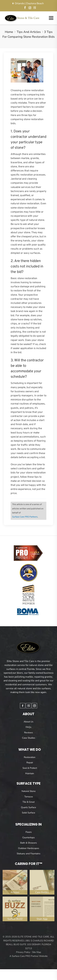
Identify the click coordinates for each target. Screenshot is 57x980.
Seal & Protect (30, 768)
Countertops (28, 837)
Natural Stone (29, 791)
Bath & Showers (28, 843)
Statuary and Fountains (28, 854)
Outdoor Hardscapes (29, 848)
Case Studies (29, 738)
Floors (29, 832)
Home (9, 32)
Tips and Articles (29, 32)
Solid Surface (28, 813)
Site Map (37, 952)
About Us (28, 722)
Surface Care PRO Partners (25, 517)
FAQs (28, 727)
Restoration (30, 757)
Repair (30, 763)
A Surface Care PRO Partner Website (29, 956)
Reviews (28, 733)
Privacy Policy (23, 952)
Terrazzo (29, 797)
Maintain (30, 773)
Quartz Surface (28, 807)
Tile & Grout (28, 802)
